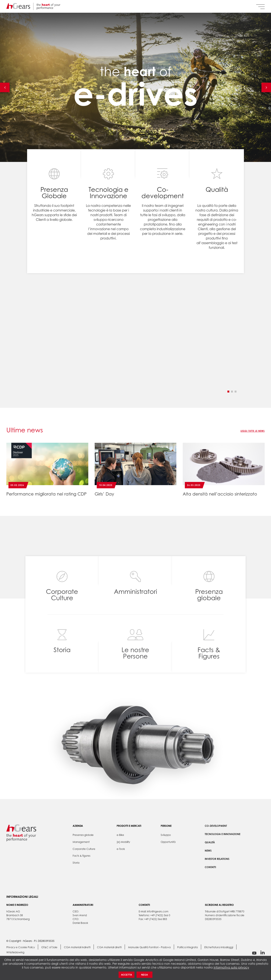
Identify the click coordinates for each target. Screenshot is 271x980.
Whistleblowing (15, 952)
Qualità (210, 842)
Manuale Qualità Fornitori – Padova (149, 947)
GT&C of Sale (49, 947)
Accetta (127, 975)
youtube (254, 953)
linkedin (263, 953)
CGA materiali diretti (109, 947)
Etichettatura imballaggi (219, 947)
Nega (145, 975)
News (208, 851)
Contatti (210, 867)
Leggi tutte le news (253, 431)
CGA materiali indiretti (77, 947)
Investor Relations (217, 859)
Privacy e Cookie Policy (21, 947)
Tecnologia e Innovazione (223, 834)
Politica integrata (187, 947)
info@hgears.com (158, 911)
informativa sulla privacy (231, 967)
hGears (33, 6)
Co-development (216, 826)
